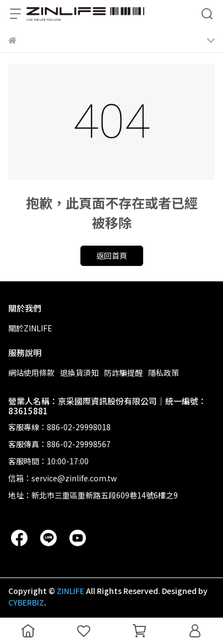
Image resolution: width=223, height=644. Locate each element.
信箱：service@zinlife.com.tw (62, 478)
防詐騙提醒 (123, 373)
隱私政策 (164, 373)
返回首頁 (112, 256)
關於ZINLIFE (30, 328)
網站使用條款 (31, 373)
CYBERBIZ (26, 602)
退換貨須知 (79, 373)
